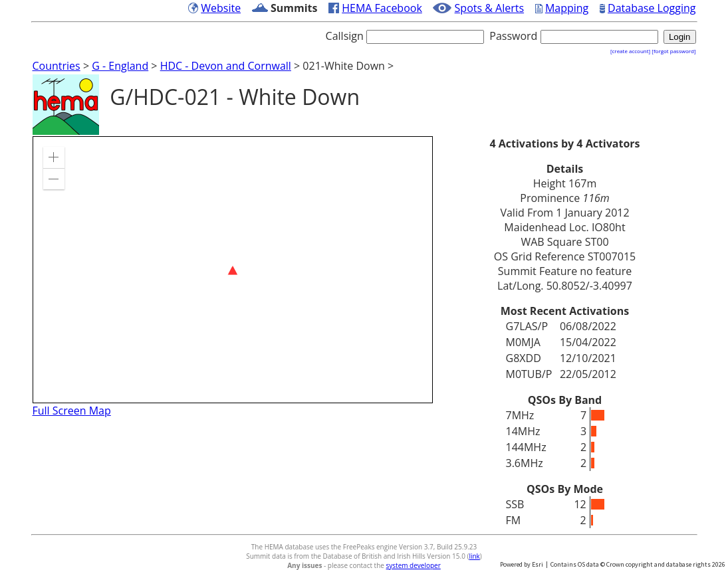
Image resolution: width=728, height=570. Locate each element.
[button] (54, 157)
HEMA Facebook (382, 8)
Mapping (567, 8)
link (474, 556)
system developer (414, 565)
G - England (120, 66)
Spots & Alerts (490, 8)
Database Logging (652, 8)
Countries (57, 66)
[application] (233, 270)
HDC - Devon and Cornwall (226, 66)
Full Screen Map (72, 411)
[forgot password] (673, 51)
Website (221, 8)
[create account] (630, 51)
